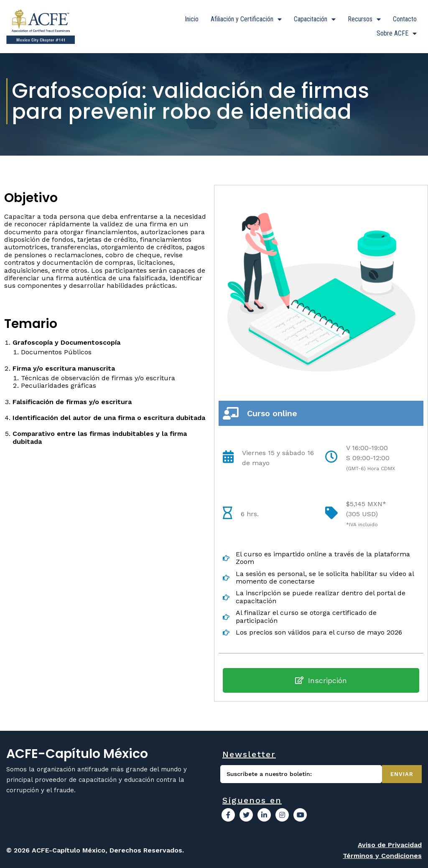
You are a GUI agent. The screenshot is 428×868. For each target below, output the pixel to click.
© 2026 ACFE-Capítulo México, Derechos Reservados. (95, 850)
